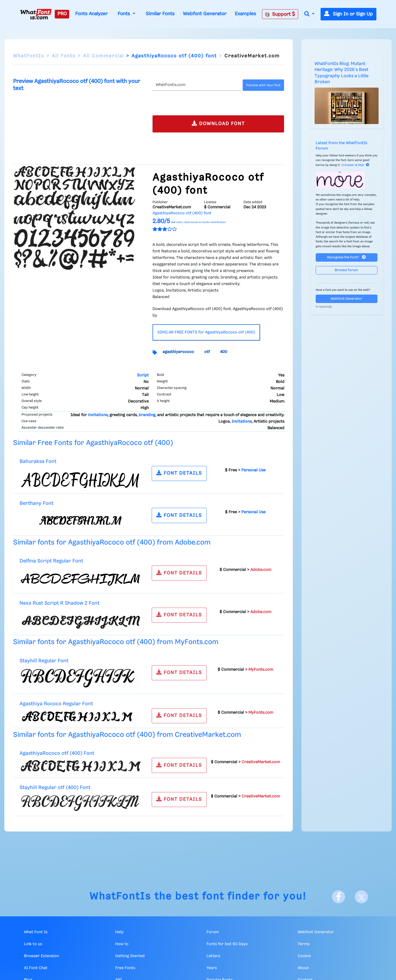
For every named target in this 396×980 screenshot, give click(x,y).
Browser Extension (41, 956)
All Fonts (64, 56)
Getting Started (130, 956)
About (303, 968)
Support (280, 14)
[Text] (196, 85)
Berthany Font (36, 503)
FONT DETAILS (179, 473)
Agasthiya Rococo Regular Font (56, 704)
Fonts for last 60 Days (227, 944)
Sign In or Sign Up (348, 14)
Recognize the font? (346, 257)
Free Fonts (125, 968)
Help (119, 932)
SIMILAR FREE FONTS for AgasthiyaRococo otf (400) (206, 332)
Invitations (242, 422)
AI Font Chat (36, 968)
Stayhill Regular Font (44, 661)
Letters (213, 956)
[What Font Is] (36, 14)
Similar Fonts (160, 14)
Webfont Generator (205, 14)
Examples (245, 14)
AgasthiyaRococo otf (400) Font (57, 753)
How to (122, 944)
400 (224, 352)
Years (212, 968)
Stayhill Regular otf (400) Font (55, 788)
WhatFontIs (29, 56)
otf (207, 352)
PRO (62, 14)
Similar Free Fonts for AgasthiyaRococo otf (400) (93, 443)
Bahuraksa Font (38, 461)
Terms (304, 944)
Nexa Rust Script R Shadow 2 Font (60, 603)
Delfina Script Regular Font (51, 561)
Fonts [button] (124, 14)
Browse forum (346, 270)
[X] (361, 897)
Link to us (33, 944)
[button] (309, 14)
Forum (213, 932)
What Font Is (36, 932)
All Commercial (103, 56)
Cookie (304, 956)
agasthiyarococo (178, 352)
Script (143, 375)
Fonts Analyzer (91, 14)
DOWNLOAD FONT (218, 123)
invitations (98, 415)
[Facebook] (339, 897)
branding (147, 415)
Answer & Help (357, 165)
